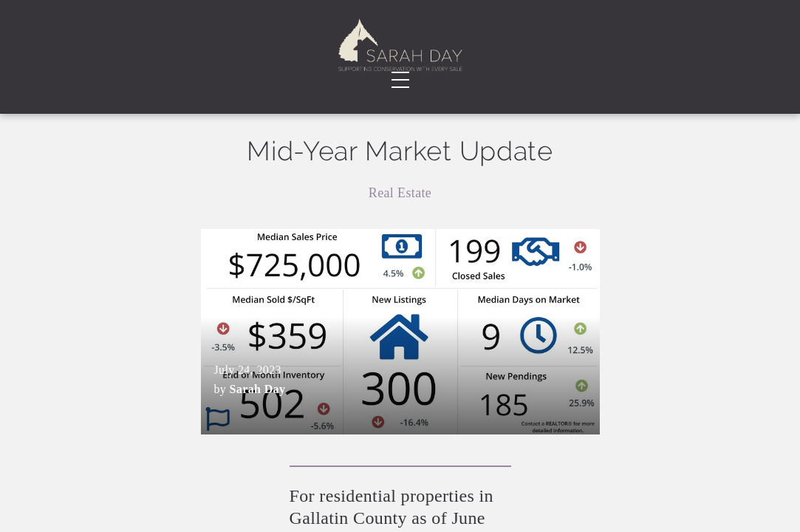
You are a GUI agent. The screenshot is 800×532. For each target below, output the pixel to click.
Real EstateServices (95, 52)
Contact (715, 51)
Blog (521, 51)
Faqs (612, 51)
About (177, 51)
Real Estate (400, 234)
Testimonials (266, 51)
